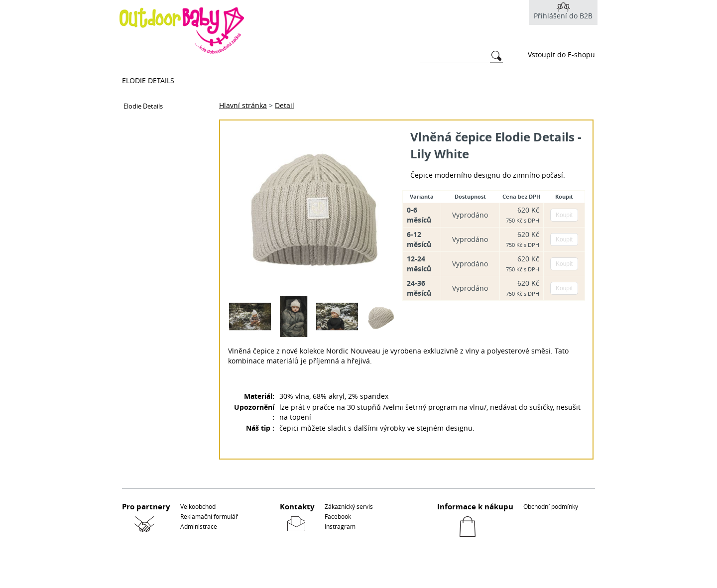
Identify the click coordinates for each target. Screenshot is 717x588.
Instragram (340, 526)
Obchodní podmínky (551, 506)
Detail (285, 105)
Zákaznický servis (349, 506)
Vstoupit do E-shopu (561, 55)
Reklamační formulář (209, 516)
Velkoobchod (198, 506)
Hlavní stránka (243, 105)
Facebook (338, 516)
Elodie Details (148, 80)
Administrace (199, 526)
